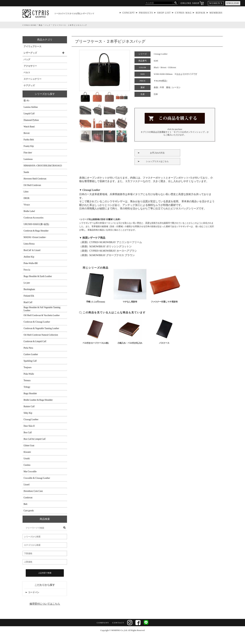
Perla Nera (28, 348)
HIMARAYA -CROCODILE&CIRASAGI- (43, 166)
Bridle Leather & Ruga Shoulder (38, 400)
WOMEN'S (216, 3)
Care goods (29, 511)
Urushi (27, 459)
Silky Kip (28, 413)
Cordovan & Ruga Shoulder (36, 231)
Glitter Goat (29, 445)
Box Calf (28, 432)
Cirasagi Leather (31, 419)
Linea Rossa (29, 244)
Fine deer (28, 153)
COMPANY (103, 623)
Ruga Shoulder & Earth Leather (38, 276)
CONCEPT (128, 14)
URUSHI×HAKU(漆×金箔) (36, 224)
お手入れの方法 (157, 152)
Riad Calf (28, 302)
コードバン (34, 592)
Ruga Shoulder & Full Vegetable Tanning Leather (42, 309)
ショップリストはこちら (157, 160)
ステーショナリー (33, 79)
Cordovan (28, 498)
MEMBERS (216, 14)
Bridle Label (29, 211)
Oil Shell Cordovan (32, 185)
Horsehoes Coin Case (33, 491)
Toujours (28, 367)
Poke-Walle (29, 374)
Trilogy (27, 387)
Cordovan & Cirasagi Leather (37, 322)
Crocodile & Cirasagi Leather (37, 478)
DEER (27, 198)
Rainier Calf (29, 406)
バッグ (27, 59)
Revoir (27, 133)
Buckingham (29, 289)
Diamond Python (31, 120)
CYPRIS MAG (183, 14)
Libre (26, 192)
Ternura (27, 380)
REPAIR (201, 14)
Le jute (27, 283)
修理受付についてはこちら (45, 604)
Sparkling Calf (30, 361)
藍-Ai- (27, 101)
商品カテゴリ (45, 40)
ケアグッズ (29, 85)
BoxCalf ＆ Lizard (32, 250)
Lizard (27, 485)
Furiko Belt (29, 140)
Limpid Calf (29, 114)
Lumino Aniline (31, 107)
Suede (26, 172)
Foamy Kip (29, 146)
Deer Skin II (29, 426)
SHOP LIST (164, 14)
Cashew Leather (31, 354)
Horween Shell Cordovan (35, 179)
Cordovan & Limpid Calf (35, 341)
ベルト (27, 72)
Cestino (27, 465)
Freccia (27, 270)
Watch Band (29, 127)
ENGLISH (233, 3)
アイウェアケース (33, 46)
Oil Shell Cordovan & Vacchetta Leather (42, 315)
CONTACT (118, 623)
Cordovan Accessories (34, 218)
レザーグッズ (30, 53)
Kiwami (27, 452)
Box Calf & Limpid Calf (35, 439)
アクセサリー (30, 66)
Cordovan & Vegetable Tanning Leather (41, 328)
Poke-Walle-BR (31, 263)
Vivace (27, 205)
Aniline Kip (29, 257)
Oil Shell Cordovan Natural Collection (41, 335)
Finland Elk (29, 296)
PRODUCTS (146, 14)
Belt (25, 504)
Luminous (28, 159)
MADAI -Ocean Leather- (35, 237)
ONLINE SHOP (190, 3)
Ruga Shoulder (30, 393)
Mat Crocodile (30, 472)
